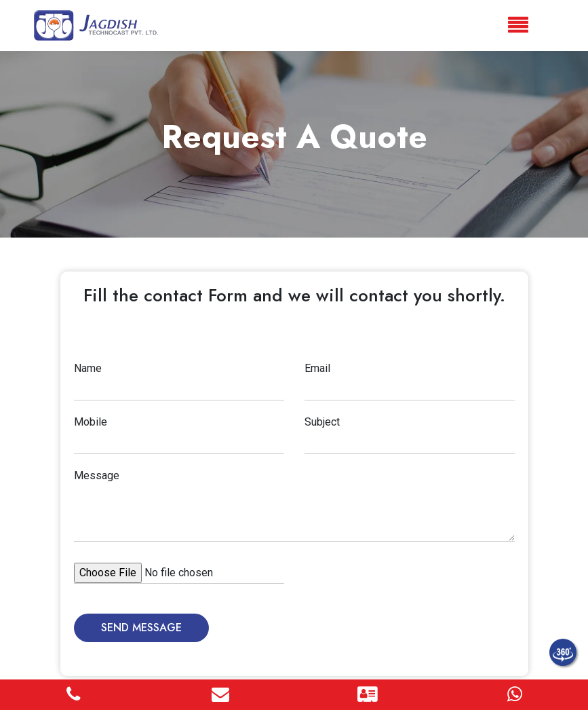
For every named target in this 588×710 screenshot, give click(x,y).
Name (88, 368)
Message (97, 475)
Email (317, 368)
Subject (322, 422)
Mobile (91, 422)
